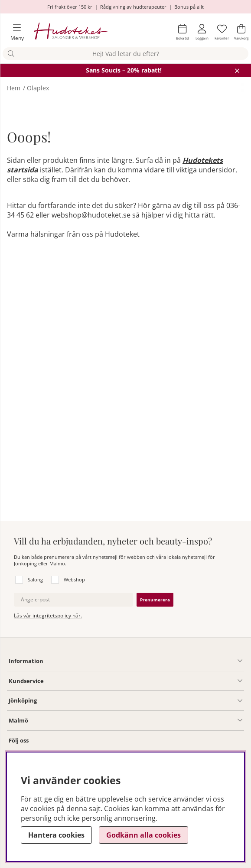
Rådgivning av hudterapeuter (133, 7)
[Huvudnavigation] (13, 32)
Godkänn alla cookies (143, 835)
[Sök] (125, 54)
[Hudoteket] (71, 32)
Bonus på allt (189, 7)
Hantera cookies (56, 835)
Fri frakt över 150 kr (70, 7)
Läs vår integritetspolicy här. (48, 616)
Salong (35, 579)
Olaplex (38, 88)
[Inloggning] (202, 32)
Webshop (74, 579)
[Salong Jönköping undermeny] (140, 701)
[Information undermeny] (143, 661)
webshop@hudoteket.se (91, 215)
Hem (14, 88)
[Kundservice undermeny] (143, 681)
